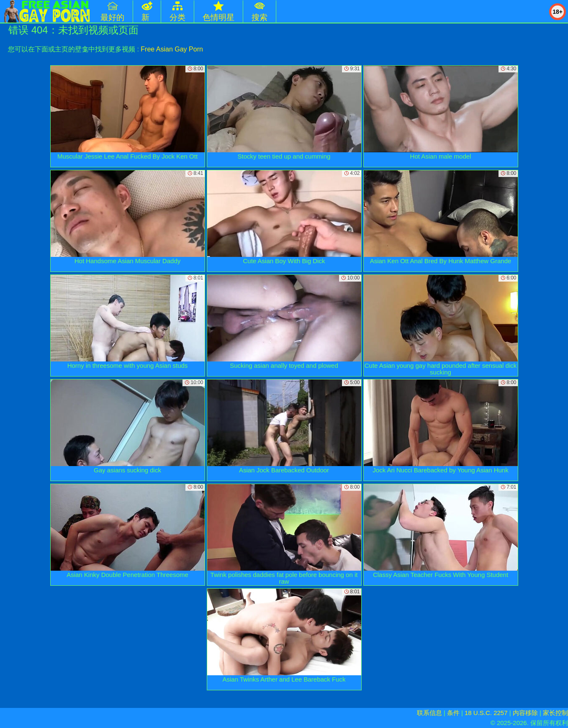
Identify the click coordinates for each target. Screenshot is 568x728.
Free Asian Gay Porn (172, 49)
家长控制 (555, 713)
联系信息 (429, 713)
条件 (453, 713)
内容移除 (525, 713)
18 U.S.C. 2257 (486, 713)
